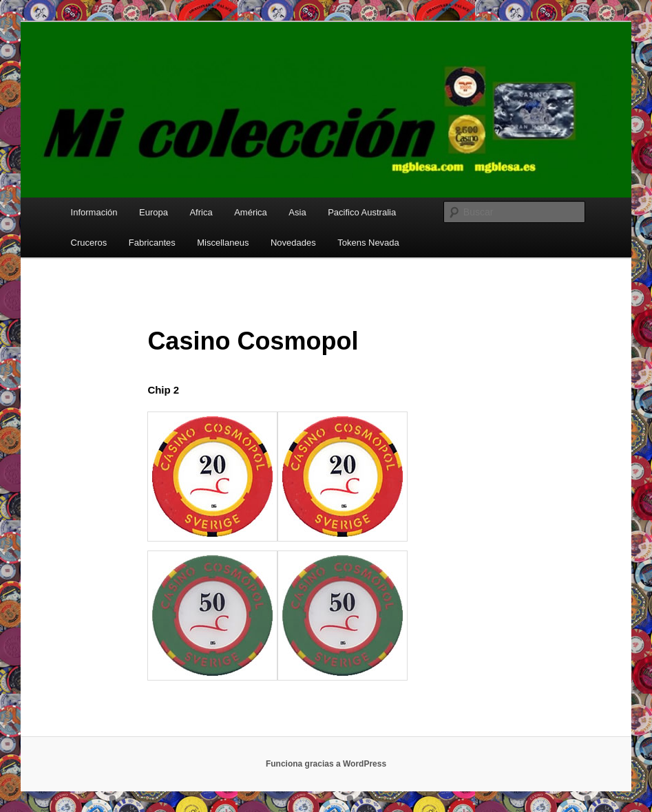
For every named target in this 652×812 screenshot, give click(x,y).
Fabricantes (152, 243)
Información (94, 212)
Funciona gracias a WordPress (326, 764)
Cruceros (89, 243)
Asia (297, 212)
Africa (201, 212)
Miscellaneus (223, 243)
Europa (154, 212)
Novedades (293, 243)
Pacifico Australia (362, 212)
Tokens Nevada (368, 243)
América (251, 212)
